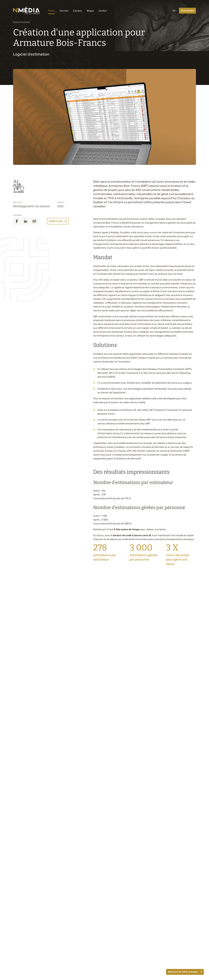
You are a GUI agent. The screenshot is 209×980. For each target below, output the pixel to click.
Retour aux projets (22, 22)
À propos (78, 11)
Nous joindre (187, 11)
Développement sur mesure (31, 206)
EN (174, 11)
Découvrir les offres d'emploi (185, 972)
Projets (51, 11)
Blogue (90, 11)
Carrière (103, 11)
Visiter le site (58, 221)
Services (64, 11)
